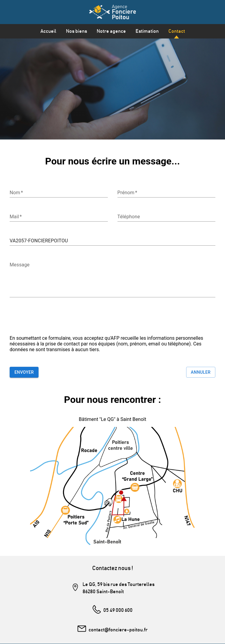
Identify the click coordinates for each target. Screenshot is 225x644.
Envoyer (24, 372)
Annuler (201, 372)
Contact (177, 31)
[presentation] (55, 319)
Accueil (48, 31)
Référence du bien (24, 233)
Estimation (147, 31)
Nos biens (77, 31)
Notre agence (111, 31)
